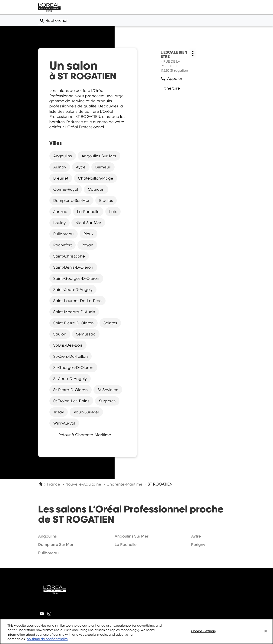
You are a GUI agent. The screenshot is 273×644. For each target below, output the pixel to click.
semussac (86, 334)
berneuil (103, 167)
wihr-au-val (64, 423)
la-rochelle (88, 212)
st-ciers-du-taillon (71, 356)
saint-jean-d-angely (73, 290)
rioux (89, 234)
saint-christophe (69, 256)
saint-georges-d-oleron (76, 278)
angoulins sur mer (132, 536)
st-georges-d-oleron (73, 367)
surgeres (107, 401)
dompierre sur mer (56, 544)
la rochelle (126, 544)
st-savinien (108, 390)
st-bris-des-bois (68, 345)
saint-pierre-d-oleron (74, 323)
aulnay (60, 167)
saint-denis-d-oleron (73, 267)
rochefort (63, 245)
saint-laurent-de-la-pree (78, 301)
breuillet (61, 178)
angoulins (63, 156)
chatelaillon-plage (96, 178)
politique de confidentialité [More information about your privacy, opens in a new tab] (47, 642)
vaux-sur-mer (86, 412)
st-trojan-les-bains (71, 401)
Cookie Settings (203, 633)
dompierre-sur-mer (71, 200)
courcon (96, 189)
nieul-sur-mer (88, 223)
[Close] (266, 633)
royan (87, 245)
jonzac (60, 212)
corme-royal (66, 189)
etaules (106, 200)
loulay (60, 223)
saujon (60, 334)
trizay (59, 412)
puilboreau (64, 234)
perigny (198, 544)
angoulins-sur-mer (99, 156)
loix (113, 212)
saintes (110, 323)
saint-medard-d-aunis (74, 312)
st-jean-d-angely (70, 379)
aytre (81, 167)
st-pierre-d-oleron (71, 390)
